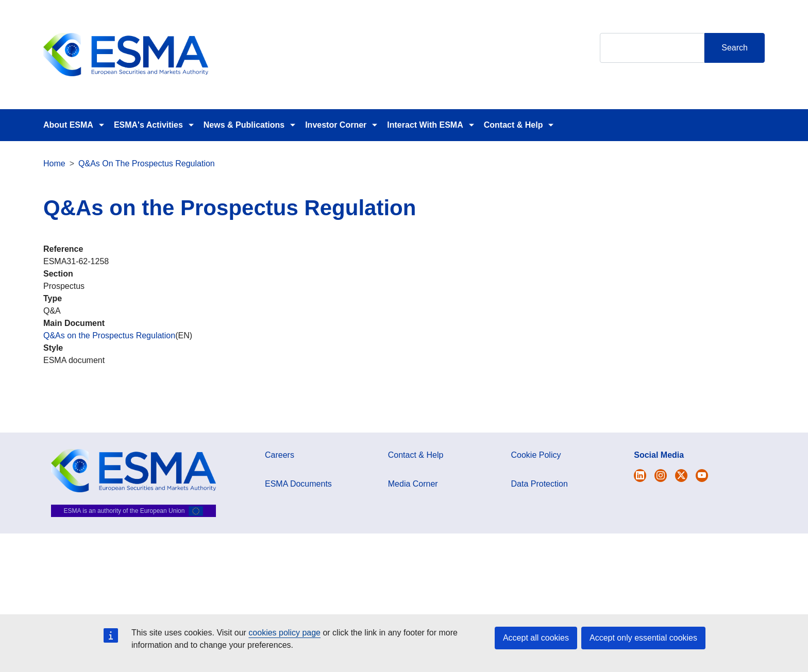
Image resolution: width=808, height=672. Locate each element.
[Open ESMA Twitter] (640, 476)
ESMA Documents (298, 484)
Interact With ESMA (425, 125)
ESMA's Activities (148, 125)
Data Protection (540, 484)
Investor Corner (336, 125)
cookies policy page (284, 633)
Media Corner (413, 484)
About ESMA (68, 125)
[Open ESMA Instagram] (661, 476)
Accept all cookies (536, 638)
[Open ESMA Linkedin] (681, 476)
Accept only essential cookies (643, 638)
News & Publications (244, 125)
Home (54, 163)
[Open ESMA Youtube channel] (702, 476)
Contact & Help (514, 125)
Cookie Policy (536, 455)
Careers (280, 455)
